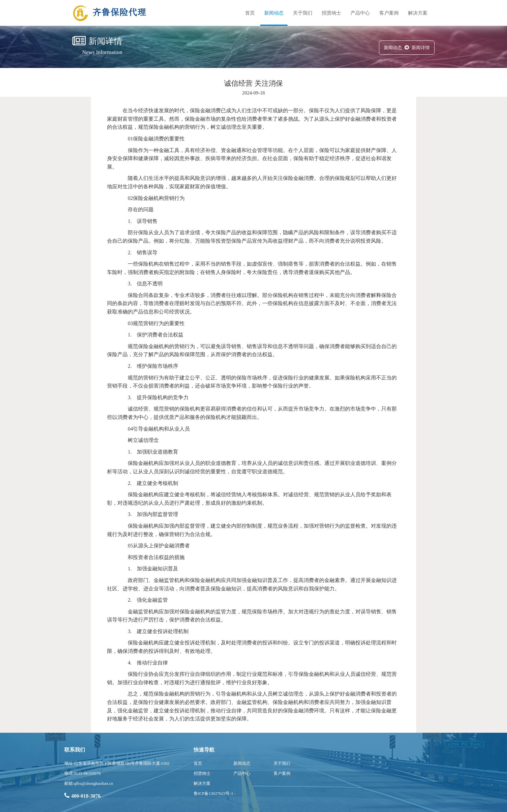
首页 (250, 13)
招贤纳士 (331, 13)
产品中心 (360, 13)
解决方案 (418, 13)
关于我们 (303, 13)
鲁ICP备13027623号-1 (213, 793)
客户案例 (389, 13)
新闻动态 (274, 13)
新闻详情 (421, 48)
